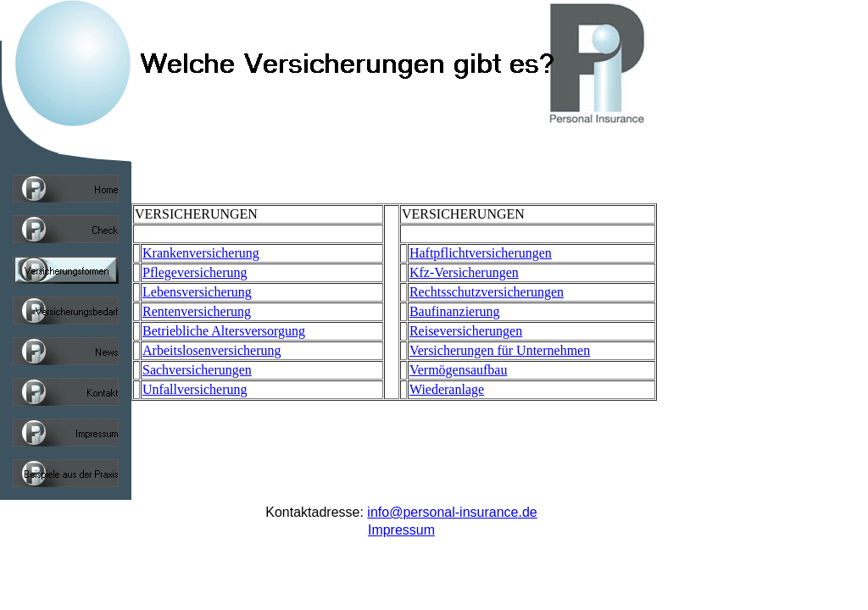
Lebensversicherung (197, 292)
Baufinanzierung (455, 311)
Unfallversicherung (195, 389)
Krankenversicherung (201, 253)
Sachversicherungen (197, 370)
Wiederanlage (447, 389)
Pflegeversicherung (195, 272)
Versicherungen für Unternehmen (500, 350)
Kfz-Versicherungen (464, 272)
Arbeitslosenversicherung (212, 350)
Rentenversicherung (197, 311)
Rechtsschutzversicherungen (487, 292)
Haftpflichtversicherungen (481, 253)
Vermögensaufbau (459, 370)
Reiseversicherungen (466, 331)
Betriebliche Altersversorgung (224, 331)
